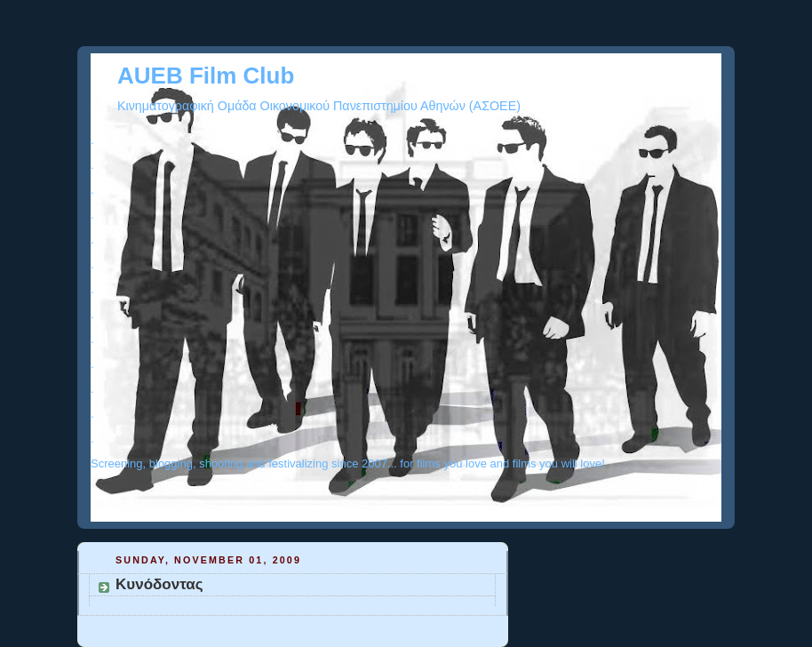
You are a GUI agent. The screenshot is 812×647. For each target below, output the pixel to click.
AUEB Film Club (206, 76)
